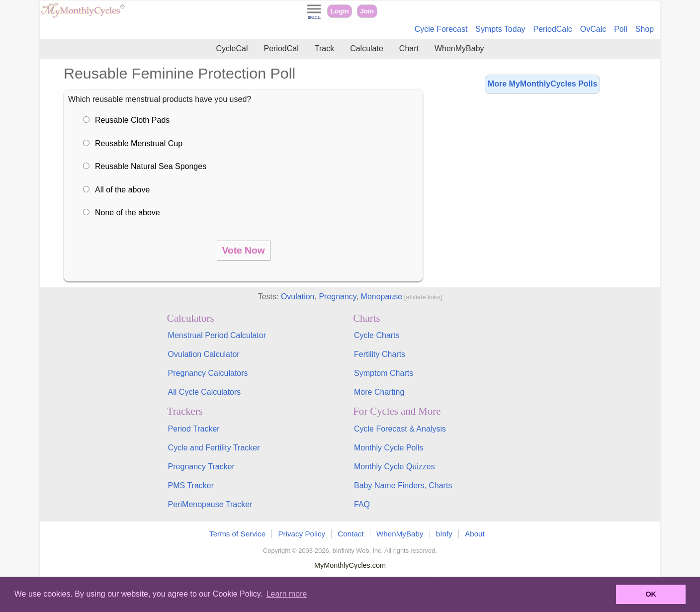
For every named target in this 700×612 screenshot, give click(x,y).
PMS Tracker (191, 485)
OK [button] (651, 594)
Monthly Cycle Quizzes (394, 467)
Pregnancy (337, 297)
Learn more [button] (287, 594)
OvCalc (593, 29)
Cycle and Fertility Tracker (214, 448)
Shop (645, 29)
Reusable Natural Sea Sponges (151, 166)
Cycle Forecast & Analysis (400, 429)
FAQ (362, 504)
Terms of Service (237, 534)
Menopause (382, 297)
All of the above (122, 190)
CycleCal (232, 48)
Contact (350, 534)
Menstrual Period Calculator (217, 335)
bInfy (444, 534)
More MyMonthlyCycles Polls (543, 84)
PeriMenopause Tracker (210, 504)
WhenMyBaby (459, 48)
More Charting (379, 392)
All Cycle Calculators (205, 392)
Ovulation (298, 297)
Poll (621, 29)
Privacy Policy (302, 534)
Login (340, 11)
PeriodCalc (553, 29)
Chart (409, 48)
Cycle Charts (377, 335)
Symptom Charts (384, 373)
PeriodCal (281, 48)
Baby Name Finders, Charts (403, 485)
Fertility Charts (380, 354)
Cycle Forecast (441, 29)
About (475, 534)
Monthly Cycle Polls (389, 448)
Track (324, 48)
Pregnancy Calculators (208, 373)
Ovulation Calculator (204, 354)
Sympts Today (500, 29)
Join (367, 11)
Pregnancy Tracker (201, 467)
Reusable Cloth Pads (132, 120)
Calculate (367, 48)
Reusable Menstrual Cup (139, 143)
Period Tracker (194, 429)
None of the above (128, 213)
